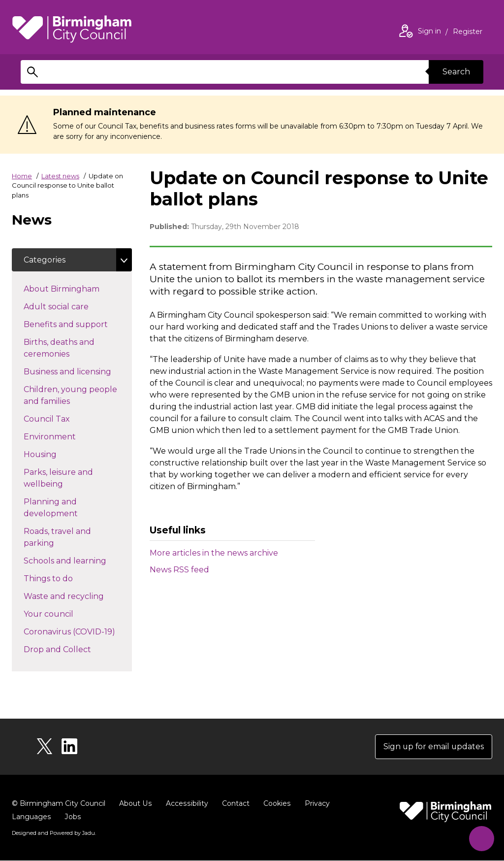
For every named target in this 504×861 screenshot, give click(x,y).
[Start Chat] (481, 838)
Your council (66, 614)
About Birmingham (78, 289)
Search (456, 72)
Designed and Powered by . (54, 833)
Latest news (60, 176)
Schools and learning (78, 561)
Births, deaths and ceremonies (64, 348)
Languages (31, 817)
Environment (67, 436)
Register (468, 33)
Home (22, 176)
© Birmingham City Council (59, 804)
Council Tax (64, 419)
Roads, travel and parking (57, 538)
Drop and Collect (75, 649)
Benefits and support (78, 324)
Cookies (275, 804)
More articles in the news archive (214, 553)
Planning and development (68, 508)
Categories (45, 260)
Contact (234, 804)
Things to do (66, 578)
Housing (58, 454)
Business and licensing (78, 371)
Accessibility (186, 804)
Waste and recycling (78, 596)
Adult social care (74, 306)
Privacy (315, 804)
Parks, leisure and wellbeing (61, 479)
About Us (135, 804)
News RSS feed (179, 570)
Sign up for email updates (433, 747)
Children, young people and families (70, 396)
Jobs (72, 817)
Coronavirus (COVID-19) (78, 631)
